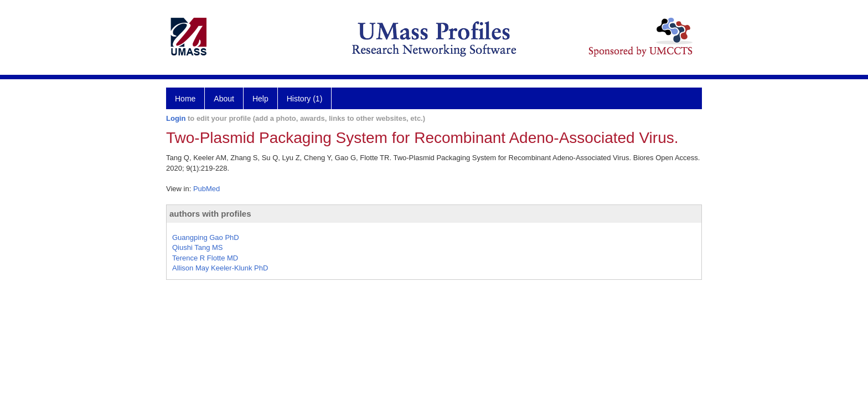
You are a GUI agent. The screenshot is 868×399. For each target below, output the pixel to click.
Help (260, 99)
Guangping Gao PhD (206, 237)
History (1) (305, 99)
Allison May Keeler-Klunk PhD (220, 268)
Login (176, 118)
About (224, 99)
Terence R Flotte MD (205, 258)
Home (185, 99)
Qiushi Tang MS (198, 247)
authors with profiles (210, 214)
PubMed (206, 189)
